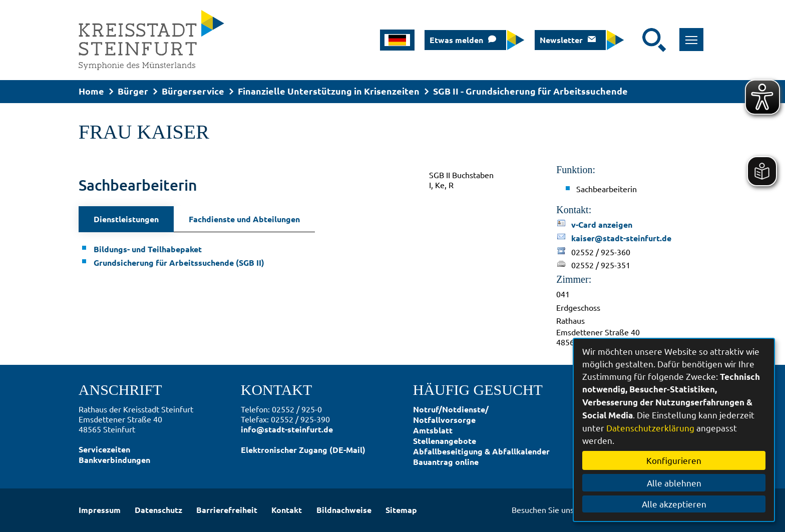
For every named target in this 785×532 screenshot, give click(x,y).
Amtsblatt (433, 430)
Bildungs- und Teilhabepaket (148, 249)
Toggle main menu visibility (695, 34)
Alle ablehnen (674, 483)
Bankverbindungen (114, 460)
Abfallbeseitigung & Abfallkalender (481, 451)
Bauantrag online (446, 462)
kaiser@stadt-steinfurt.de (621, 238)
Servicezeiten (104, 449)
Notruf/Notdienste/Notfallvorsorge (451, 414)
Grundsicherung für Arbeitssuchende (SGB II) (179, 262)
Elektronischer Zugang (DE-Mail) (303, 450)
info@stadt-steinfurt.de (287, 429)
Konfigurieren (674, 460)
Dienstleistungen (126, 219)
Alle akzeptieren (674, 504)
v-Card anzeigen (602, 224)
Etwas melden (456, 40)
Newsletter (561, 40)
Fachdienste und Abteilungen (244, 219)
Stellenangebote (445, 441)
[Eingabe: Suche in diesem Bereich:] (636, 40)
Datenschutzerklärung (650, 428)
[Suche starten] (654, 40)
